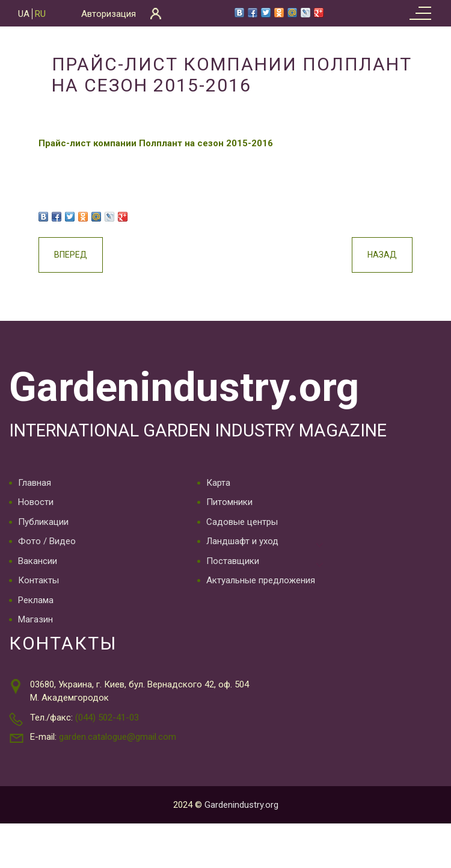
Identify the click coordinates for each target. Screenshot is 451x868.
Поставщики (233, 560)
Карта (218, 482)
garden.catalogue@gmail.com (118, 736)
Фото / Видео (47, 540)
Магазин (35, 618)
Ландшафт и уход (242, 540)
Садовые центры (242, 521)
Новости (36, 501)
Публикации (43, 521)
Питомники (229, 501)
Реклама (36, 599)
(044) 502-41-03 (107, 716)
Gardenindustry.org (180, 386)
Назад (371, 255)
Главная (35, 482)
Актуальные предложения (261, 579)
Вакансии (38, 560)
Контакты (38, 579)
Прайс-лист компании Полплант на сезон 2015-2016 (167, 143)
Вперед (82, 255)
